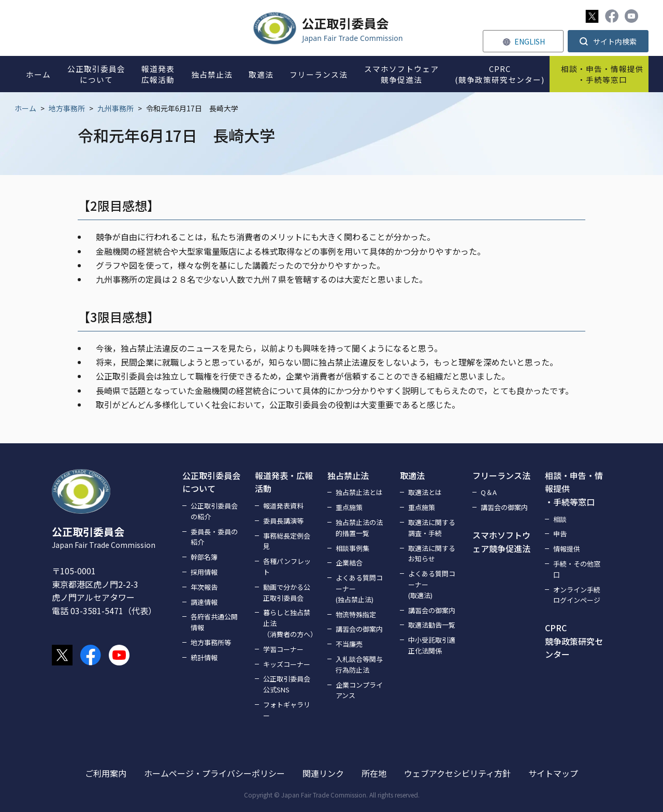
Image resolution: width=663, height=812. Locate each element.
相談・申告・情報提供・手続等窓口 (574, 489)
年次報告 (204, 587)
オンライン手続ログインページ (577, 595)
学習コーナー (283, 649)
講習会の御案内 (359, 629)
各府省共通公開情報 (214, 622)
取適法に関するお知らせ (432, 554)
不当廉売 (349, 644)
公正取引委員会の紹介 (214, 511)
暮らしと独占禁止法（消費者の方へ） (289, 623)
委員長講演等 (283, 521)
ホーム (25, 108)
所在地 (374, 773)
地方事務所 (67, 108)
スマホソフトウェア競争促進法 (501, 542)
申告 (560, 534)
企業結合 (349, 563)
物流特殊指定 (356, 614)
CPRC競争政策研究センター (574, 641)
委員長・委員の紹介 (214, 537)
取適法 (412, 475)
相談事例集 (352, 548)
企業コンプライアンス (359, 690)
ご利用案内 (106, 773)
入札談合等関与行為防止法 (359, 664)
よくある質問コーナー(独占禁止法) (359, 589)
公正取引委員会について (211, 482)
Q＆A (489, 492)
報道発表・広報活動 (284, 482)
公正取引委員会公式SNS (287, 684)
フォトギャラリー (287, 710)
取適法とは (425, 492)
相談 (560, 519)
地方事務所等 (211, 642)
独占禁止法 (348, 475)
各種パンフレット (287, 567)
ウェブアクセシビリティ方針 (457, 773)
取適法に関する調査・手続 (432, 528)
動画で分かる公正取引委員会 (287, 592)
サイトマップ (553, 773)
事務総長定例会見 (287, 541)
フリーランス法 (501, 475)
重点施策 (349, 507)
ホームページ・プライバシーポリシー (214, 773)
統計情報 (204, 657)
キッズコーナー (287, 664)
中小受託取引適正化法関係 (432, 645)
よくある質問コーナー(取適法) (432, 584)
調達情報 (204, 602)
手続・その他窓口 (577, 569)
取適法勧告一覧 (432, 625)
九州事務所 (116, 108)
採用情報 (204, 572)
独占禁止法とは (359, 492)
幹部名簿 (204, 557)
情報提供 (567, 549)
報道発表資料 (283, 506)
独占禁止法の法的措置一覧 (359, 528)
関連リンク (323, 773)
